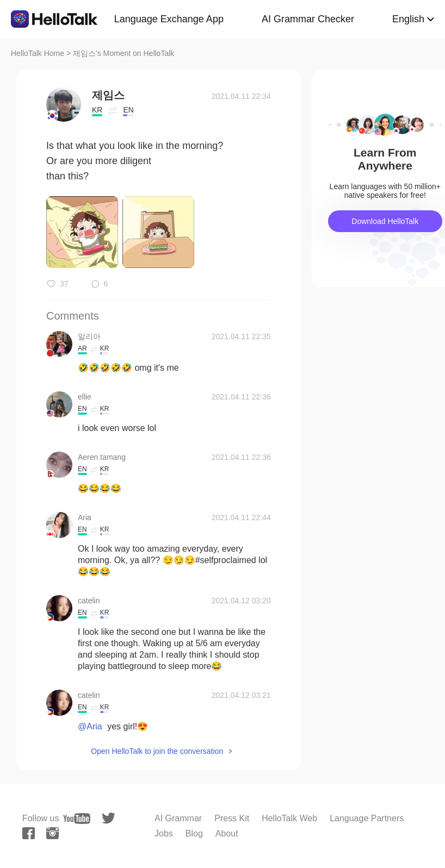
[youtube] (77, 819)
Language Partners (367, 818)
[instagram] (52, 833)
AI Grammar (178, 818)
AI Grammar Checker (308, 19)
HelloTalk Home (38, 53)
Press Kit (232, 818)
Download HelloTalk (385, 221)
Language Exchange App (169, 19)
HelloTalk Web (289, 818)
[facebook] (29, 833)
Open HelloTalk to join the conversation (157, 751)
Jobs (164, 833)
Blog (194, 833)
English (408, 19)
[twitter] (109, 818)
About (227, 833)
